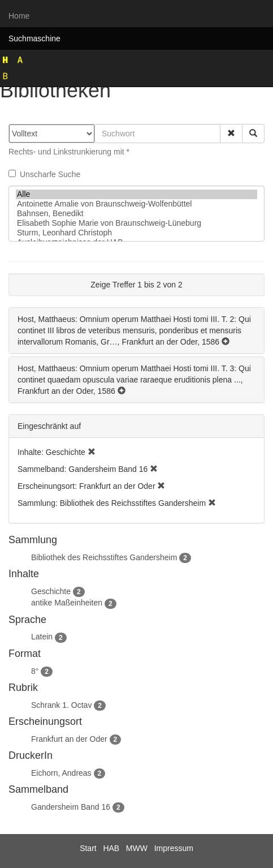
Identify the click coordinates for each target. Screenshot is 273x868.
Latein (42, 637)
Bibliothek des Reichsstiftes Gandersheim (104, 557)
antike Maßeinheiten (67, 603)
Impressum (174, 848)
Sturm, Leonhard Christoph (136, 233)
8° (35, 671)
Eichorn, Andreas (61, 773)
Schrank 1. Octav (61, 705)
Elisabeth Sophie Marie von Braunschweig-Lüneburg (136, 223)
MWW (137, 848)
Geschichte (51, 591)
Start (88, 848)
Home (19, 16)
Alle (136, 194)
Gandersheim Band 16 (71, 807)
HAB (111, 848)
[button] (231, 134)
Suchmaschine (34, 38)
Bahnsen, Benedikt (136, 214)
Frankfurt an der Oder (69, 739)
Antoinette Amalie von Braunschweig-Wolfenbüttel (136, 204)
